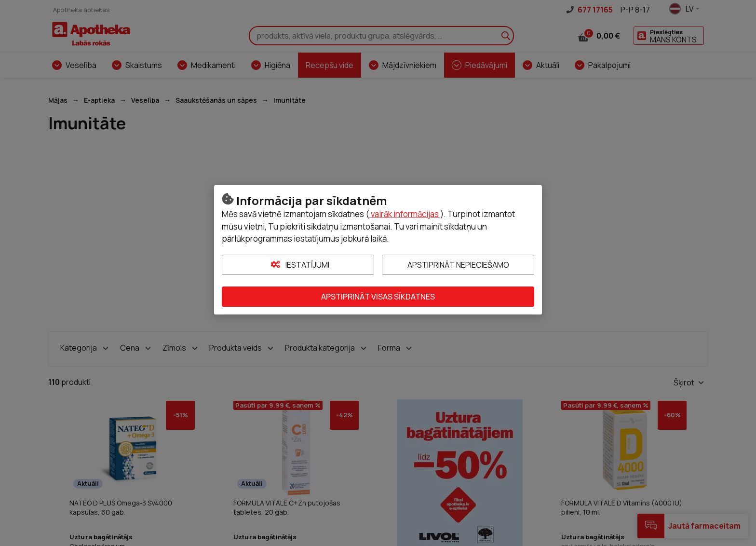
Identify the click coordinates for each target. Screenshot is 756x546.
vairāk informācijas (405, 214)
